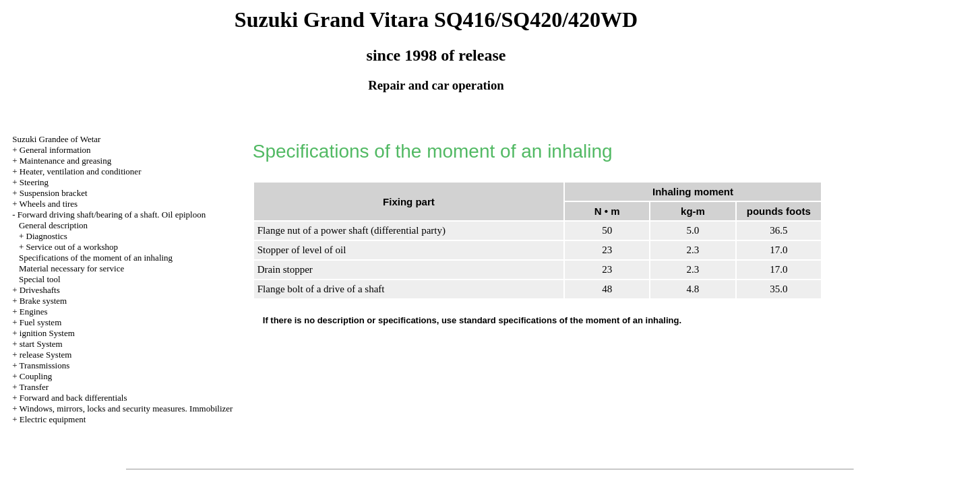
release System (46, 355)
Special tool (40, 279)
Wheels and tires (49, 204)
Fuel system (40, 322)
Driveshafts (40, 290)
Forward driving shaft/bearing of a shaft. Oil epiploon (112, 215)
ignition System (47, 333)
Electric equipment (53, 419)
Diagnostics (47, 236)
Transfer (34, 387)
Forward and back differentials (73, 398)
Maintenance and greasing (65, 161)
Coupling (36, 376)
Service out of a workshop (72, 247)
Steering (34, 182)
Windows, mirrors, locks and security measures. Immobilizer (126, 408)
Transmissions (45, 365)
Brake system (43, 301)
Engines (34, 312)
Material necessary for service (71, 268)
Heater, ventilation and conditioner (81, 171)
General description (53, 225)
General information (55, 150)
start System (41, 344)
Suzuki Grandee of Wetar (56, 139)
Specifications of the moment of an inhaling (96, 258)
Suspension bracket (54, 193)
